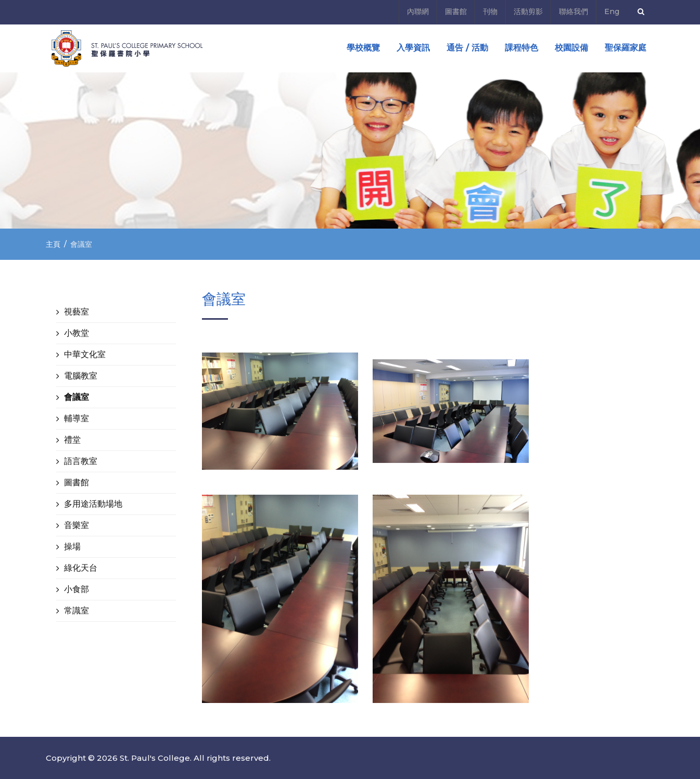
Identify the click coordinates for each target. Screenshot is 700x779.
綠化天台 (81, 568)
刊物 (490, 11)
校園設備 (571, 48)
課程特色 (521, 48)
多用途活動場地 (93, 504)
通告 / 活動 (467, 48)
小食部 (77, 589)
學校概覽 (363, 48)
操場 (72, 546)
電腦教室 (81, 376)
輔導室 (77, 418)
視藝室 (77, 312)
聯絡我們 (574, 11)
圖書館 (456, 11)
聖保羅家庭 (626, 48)
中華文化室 (85, 354)
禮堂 (72, 440)
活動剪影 (528, 11)
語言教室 (81, 461)
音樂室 (77, 525)
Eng (612, 11)
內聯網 (418, 11)
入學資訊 (413, 48)
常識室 (77, 611)
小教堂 (77, 333)
